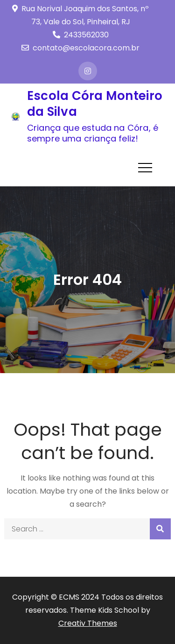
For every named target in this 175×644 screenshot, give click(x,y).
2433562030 (81, 35)
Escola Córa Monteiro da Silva (95, 104)
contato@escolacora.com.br (80, 48)
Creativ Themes (88, 623)
